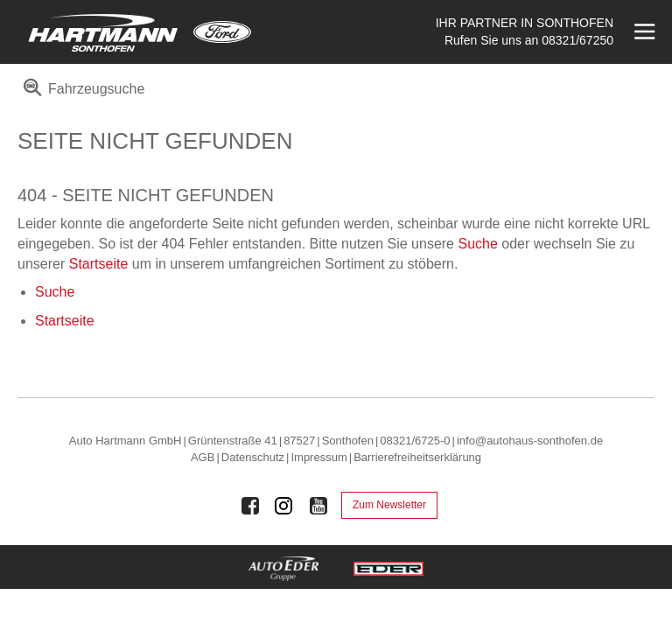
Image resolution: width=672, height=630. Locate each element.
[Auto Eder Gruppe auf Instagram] (284, 506)
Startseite (99, 264)
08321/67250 (577, 40)
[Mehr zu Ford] (222, 32)
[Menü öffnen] (643, 32)
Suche (477, 244)
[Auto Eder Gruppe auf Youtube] (318, 506)
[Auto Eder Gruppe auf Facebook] (250, 506)
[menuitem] (81, 95)
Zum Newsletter (389, 505)
